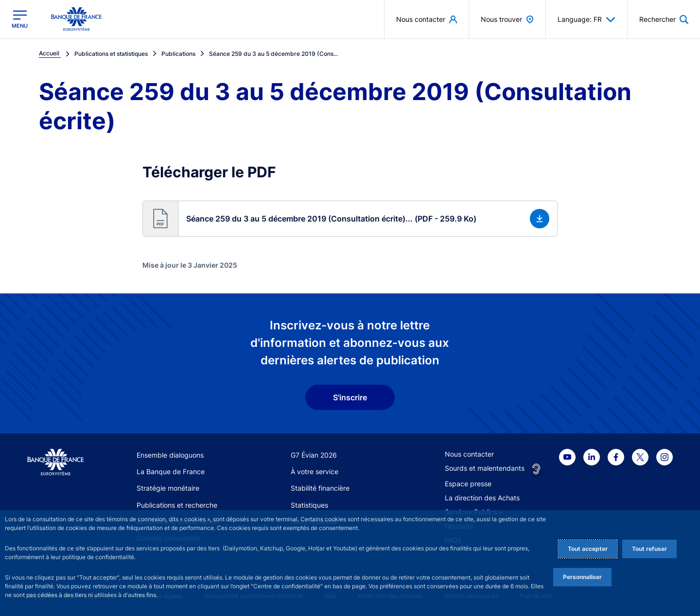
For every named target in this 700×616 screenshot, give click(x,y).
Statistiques (309, 505)
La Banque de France (171, 471)
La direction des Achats (482, 498)
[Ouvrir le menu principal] (20, 19)
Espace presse (468, 484)
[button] (350, 219)
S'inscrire (350, 397)
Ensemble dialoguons (170, 455)
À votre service (315, 471)
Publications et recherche (177, 505)
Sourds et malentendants (485, 468)
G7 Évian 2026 (314, 455)
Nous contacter (469, 454)
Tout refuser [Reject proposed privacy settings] (649, 549)
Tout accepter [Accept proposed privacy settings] (588, 549)
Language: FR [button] (586, 19)
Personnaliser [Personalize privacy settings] (582, 577)
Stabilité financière (320, 488)
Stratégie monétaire (168, 488)
